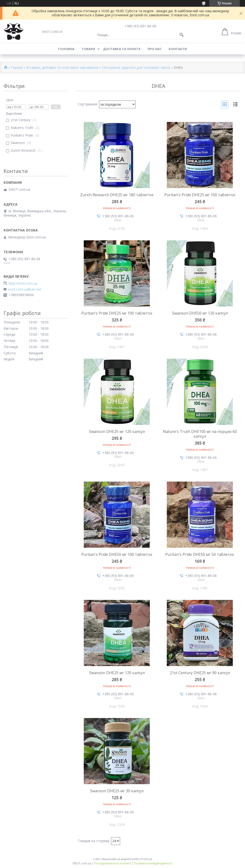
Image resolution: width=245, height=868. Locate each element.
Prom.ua (146, 859)
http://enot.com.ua (23, 283)
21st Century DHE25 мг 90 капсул (200, 673)
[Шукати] (182, 35)
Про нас (155, 49)
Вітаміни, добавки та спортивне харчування (62, 68)
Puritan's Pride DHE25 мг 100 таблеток (200, 195)
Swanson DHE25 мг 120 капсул (117, 431)
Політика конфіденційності (153, 863)
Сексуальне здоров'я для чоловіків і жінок (136, 68)
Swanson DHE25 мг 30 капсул (117, 791)
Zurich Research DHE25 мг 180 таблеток (117, 195)
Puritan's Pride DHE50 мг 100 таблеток (117, 554)
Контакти (178, 49)
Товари (88, 49)
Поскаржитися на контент (113, 863)
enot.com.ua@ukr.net (25, 289)
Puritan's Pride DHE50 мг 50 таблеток (200, 554)
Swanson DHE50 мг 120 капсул (200, 313)
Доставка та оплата (122, 49)
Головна (66, 49)
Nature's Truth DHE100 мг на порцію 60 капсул (200, 434)
